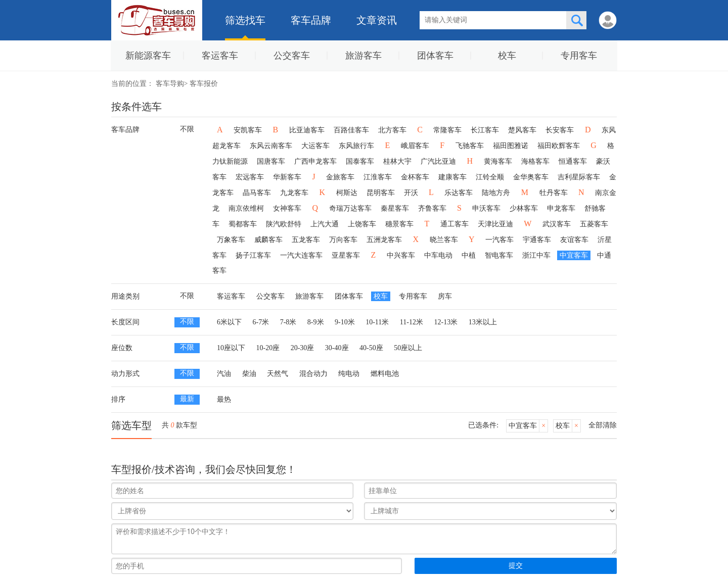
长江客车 (485, 130)
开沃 (411, 193)
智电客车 (499, 255)
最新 (187, 399)
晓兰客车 (444, 240)
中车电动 (438, 255)
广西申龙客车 (315, 161)
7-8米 (288, 322)
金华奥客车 (531, 177)
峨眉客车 (415, 146)
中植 (469, 255)
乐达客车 (459, 193)
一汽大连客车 (301, 255)
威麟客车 (268, 240)
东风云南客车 (271, 146)
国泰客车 (360, 161)
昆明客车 (381, 193)
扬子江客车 (253, 255)
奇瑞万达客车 (350, 208)
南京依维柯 (246, 208)
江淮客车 (378, 177)
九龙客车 (294, 193)
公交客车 (292, 56)
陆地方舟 (496, 193)
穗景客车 (399, 224)
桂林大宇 (397, 161)
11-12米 (412, 322)
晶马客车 (257, 193)
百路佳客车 (351, 130)
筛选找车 (245, 20)
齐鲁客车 (432, 208)
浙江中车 (536, 255)
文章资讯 (377, 20)
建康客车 (452, 177)
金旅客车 (340, 177)
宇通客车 (537, 240)
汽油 (224, 374)
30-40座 (337, 348)
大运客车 (315, 146)
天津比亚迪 (495, 224)
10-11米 (377, 322)
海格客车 (535, 161)
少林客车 (524, 208)
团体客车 (435, 56)
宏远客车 (250, 177)
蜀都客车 (243, 224)
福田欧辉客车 (559, 146)
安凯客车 (248, 130)
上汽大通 (325, 224)
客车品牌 (311, 20)
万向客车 (343, 240)
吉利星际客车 (579, 177)
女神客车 (287, 208)
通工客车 (454, 224)
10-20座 (268, 348)
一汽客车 (499, 240)
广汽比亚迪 (438, 161)
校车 (507, 56)
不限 (187, 129)
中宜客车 (574, 255)
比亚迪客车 (307, 130)
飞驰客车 (470, 146)
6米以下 (229, 322)
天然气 (278, 374)
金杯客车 (415, 177)
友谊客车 (574, 240)
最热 (224, 399)
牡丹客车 (554, 193)
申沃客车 (486, 208)
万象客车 (231, 240)
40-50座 (371, 348)
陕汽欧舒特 (284, 224)
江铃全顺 (490, 177)
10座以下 (231, 348)
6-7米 (261, 322)
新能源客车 (148, 56)
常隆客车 (447, 130)
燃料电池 (385, 374)
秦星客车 (395, 208)
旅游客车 (363, 56)
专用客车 (579, 56)
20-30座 (303, 348)
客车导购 (170, 84)
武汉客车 (557, 224)
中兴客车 (401, 255)
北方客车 (392, 130)
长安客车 (560, 130)
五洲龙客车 (384, 240)
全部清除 (603, 425)
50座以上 (408, 348)
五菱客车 (594, 224)
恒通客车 (573, 161)
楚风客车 (522, 130)
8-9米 (316, 322)
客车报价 (204, 84)
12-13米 (446, 322)
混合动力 (313, 374)
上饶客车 (362, 224)
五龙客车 (306, 240)
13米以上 (483, 322)
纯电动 (349, 374)
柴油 (249, 374)
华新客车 (287, 177)
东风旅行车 (356, 146)
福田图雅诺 (511, 146)
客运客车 (220, 56)
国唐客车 (271, 161)
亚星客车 (346, 255)
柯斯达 (347, 193)
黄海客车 (498, 161)
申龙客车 (561, 208)
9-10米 (345, 322)
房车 (445, 296)
